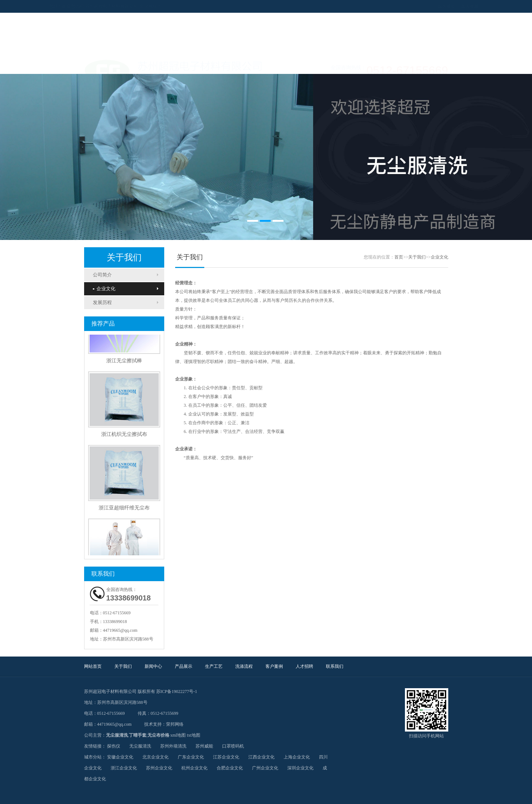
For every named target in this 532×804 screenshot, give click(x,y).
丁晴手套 (138, 735)
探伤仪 (114, 746)
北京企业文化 (155, 757)
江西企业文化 (261, 757)
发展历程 (102, 302)
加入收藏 (434, 6)
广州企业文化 (265, 768)
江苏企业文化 (226, 757)
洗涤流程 (284, 65)
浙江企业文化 (124, 768)
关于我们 (139, 65)
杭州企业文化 (194, 768)
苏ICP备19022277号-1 (177, 691)
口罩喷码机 (233, 746)
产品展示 (212, 65)
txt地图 (194, 735)
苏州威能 (204, 746)
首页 (399, 257)
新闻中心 (175, 65)
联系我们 (394, 65)
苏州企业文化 (159, 768)
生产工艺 (248, 65)
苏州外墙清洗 (173, 746)
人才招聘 (357, 65)
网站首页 (102, 65)
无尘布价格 (158, 735)
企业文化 (104, 289)
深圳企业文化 (300, 768)
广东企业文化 (191, 757)
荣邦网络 (175, 724)
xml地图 (178, 735)
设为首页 (411, 6)
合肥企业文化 (230, 768)
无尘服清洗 (117, 735)
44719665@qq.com (120, 630)
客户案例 (321, 65)
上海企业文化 (297, 757)
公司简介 (102, 275)
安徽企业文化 (120, 757)
